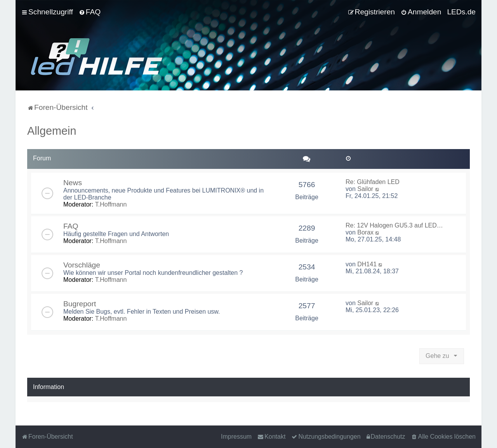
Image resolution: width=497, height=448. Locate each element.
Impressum (236, 437)
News (73, 183)
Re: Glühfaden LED (373, 182)
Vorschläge (82, 265)
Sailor (365, 189)
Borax (365, 232)
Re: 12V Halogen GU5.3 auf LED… (394, 225)
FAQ (71, 226)
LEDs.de (461, 12)
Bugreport (80, 304)
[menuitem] (90, 12)
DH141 (367, 264)
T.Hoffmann (111, 204)
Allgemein (52, 131)
